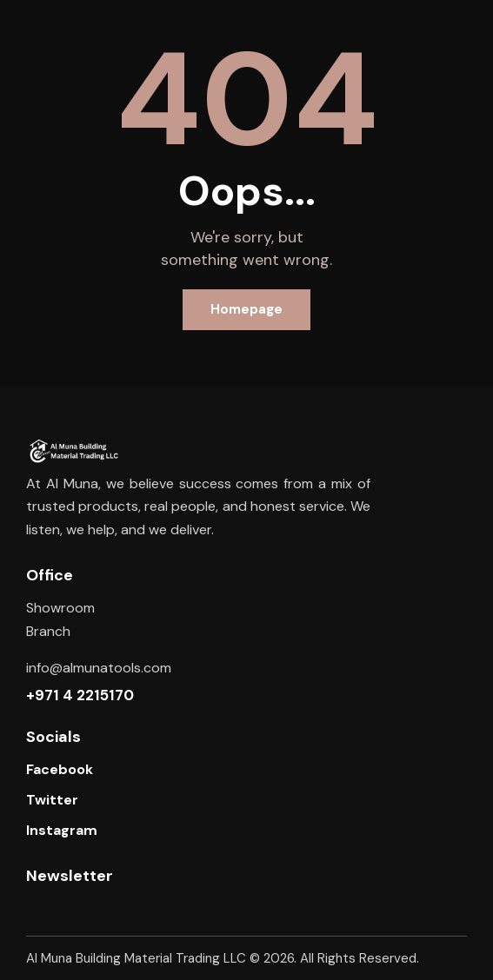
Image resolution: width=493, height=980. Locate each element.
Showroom (60, 608)
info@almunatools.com (99, 668)
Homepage (246, 309)
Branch (48, 631)
